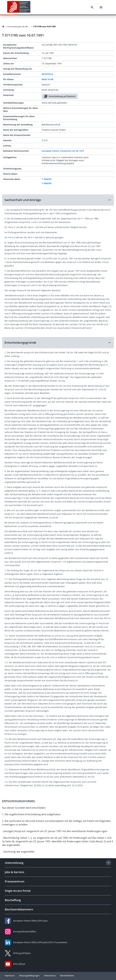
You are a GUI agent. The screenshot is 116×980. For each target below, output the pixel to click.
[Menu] (101, 7)
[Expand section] (108, 863)
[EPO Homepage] (19, 7)
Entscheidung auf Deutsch (60, 96)
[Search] (92, 7)
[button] (58, 200)
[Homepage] (3, 27)
